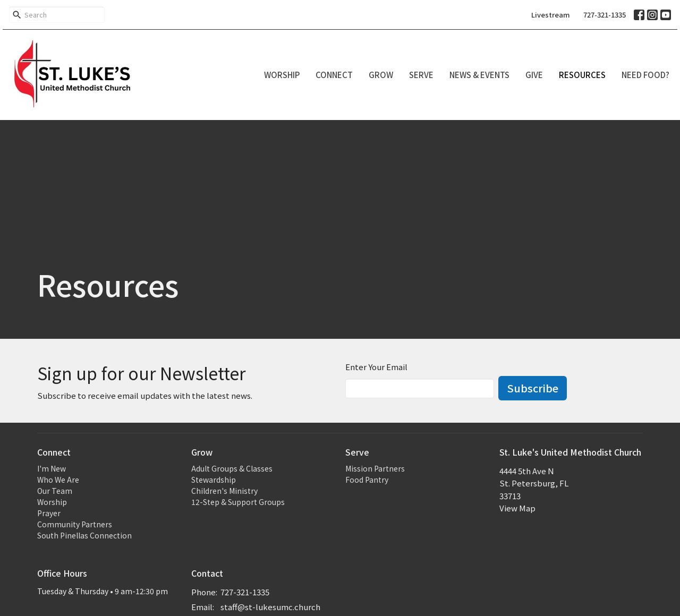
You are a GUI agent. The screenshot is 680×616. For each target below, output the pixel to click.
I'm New (52, 468)
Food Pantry (367, 480)
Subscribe (533, 388)
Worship (282, 75)
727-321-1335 (605, 15)
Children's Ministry (224, 491)
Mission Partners (375, 468)
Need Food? (645, 75)
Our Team (55, 491)
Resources (582, 75)
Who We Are (58, 480)
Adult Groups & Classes (232, 468)
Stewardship (214, 480)
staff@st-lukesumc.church (270, 607)
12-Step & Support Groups (238, 502)
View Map (517, 508)
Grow (381, 75)
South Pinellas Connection (84, 535)
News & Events (479, 75)
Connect (334, 75)
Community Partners (75, 524)
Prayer (49, 513)
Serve (421, 75)
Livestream (551, 15)
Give (534, 75)
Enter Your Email (376, 367)
